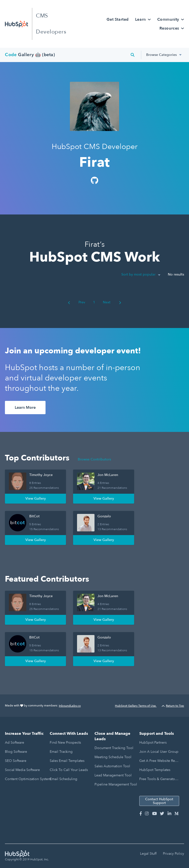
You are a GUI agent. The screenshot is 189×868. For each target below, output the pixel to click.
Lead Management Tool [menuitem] (113, 775)
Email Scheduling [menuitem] (63, 779)
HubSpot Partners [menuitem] (153, 743)
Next (112, 302)
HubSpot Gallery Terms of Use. (136, 706)
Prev (77, 302)
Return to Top (173, 706)
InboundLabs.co (70, 706)
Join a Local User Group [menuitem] (159, 752)
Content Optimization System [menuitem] (28, 779)
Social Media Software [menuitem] (22, 770)
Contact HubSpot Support (159, 801)
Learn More (25, 408)
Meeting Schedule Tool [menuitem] (113, 757)
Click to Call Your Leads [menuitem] (69, 770)
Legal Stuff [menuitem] (148, 854)
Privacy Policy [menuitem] (173, 854)
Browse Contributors (94, 459)
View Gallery (36, 499)
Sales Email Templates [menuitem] (67, 761)
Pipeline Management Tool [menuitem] (116, 784)
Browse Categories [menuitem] (161, 55)
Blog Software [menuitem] (16, 752)
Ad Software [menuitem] (15, 743)
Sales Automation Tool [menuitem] (112, 766)
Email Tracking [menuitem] (61, 752)
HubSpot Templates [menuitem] (155, 770)
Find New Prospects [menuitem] (65, 743)
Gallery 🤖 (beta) (30, 55)
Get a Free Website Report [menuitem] (159, 761)
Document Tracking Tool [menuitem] (114, 748)
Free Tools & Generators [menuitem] (158, 779)
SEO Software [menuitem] (16, 761)
